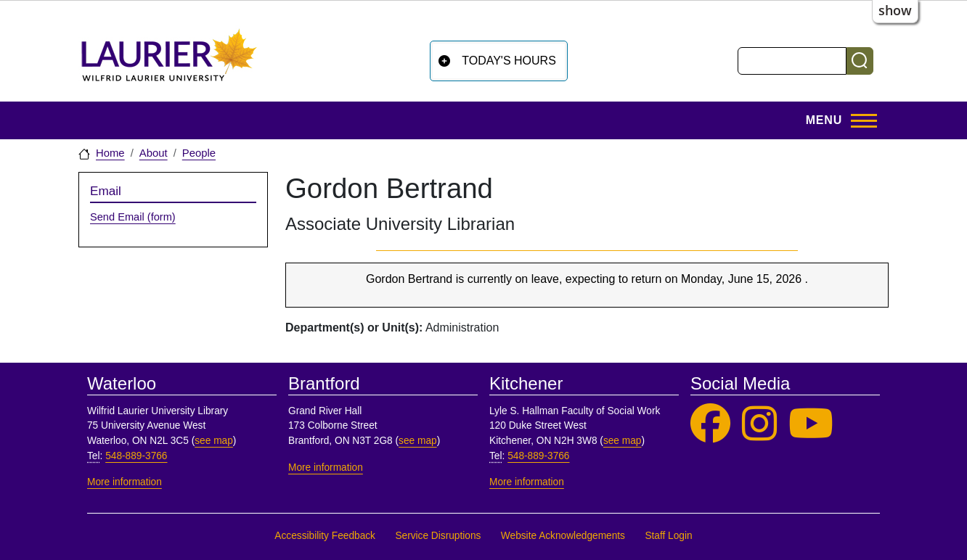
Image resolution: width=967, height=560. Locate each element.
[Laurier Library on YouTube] (811, 424)
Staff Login (668, 536)
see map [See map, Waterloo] (214, 441)
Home (110, 153)
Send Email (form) (133, 217)
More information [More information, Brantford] (326, 468)
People (199, 153)
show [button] (895, 10)
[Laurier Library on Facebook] (710, 424)
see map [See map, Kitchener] (623, 441)
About (154, 153)
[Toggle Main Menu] (837, 120)
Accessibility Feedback (325, 536)
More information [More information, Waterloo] (125, 482)
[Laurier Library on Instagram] (759, 424)
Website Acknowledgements (563, 536)
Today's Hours (509, 61)
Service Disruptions (438, 536)
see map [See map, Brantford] (418, 441)
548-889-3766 (136, 456)
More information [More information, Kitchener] (527, 482)
